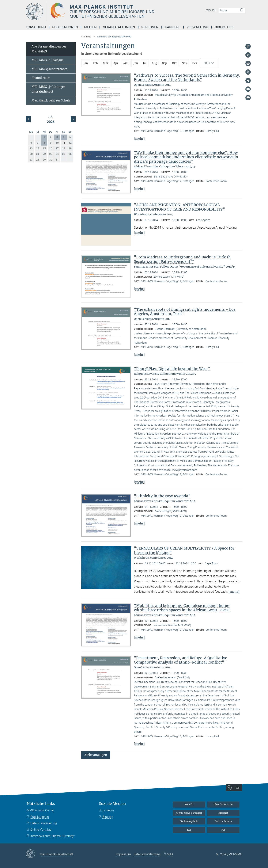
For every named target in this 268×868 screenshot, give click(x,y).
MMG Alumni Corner (40, 810)
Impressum (123, 854)
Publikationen (65, 27)
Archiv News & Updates (189, 813)
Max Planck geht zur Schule (51, 100)
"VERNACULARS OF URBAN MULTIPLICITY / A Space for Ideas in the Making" (184, 550)
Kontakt (189, 804)
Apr (116, 63)
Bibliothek (224, 27)
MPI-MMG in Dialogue (47, 60)
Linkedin (108, 810)
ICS (223, 830)
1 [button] (44, 137)
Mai (126, 63)
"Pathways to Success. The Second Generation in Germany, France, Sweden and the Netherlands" (187, 77)
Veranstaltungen (119, 27)
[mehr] (139, 139)
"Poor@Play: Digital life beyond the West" (172, 369)
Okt (174, 63)
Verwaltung (198, 27)
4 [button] (64, 137)
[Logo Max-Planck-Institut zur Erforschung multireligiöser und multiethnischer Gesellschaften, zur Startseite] (97, 11)
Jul (145, 63)
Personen (150, 27)
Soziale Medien (112, 804)
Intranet (223, 813)
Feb (95, 63)
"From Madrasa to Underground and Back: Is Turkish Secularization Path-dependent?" (182, 259)
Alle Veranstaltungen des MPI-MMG (49, 49)
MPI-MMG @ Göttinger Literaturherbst (48, 89)
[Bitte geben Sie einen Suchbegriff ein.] (228, 10)
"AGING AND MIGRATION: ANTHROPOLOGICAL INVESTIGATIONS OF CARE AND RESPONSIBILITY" (179, 207)
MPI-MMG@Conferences (49, 69)
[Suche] (241, 10)
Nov (184, 63)
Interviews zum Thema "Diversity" (53, 836)
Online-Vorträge (41, 830)
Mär (106, 63)
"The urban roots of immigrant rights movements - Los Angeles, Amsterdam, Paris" (185, 312)
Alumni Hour (41, 78)
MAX (170, 854)
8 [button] (44, 143)
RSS (189, 830)
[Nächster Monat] (28, 119)
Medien (90, 27)
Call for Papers (223, 821)
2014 (207, 63)
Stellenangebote (189, 821)
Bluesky (108, 817)
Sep (165, 63)
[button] (96, 755)
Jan (86, 63)
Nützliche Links (41, 804)
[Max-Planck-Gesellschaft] (33, 854)
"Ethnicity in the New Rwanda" (162, 496)
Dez (195, 63)
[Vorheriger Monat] (73, 119)
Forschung (36, 27)
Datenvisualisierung (44, 823)
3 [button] (57, 137)
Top (237, 788)
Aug (154, 63)
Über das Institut (223, 804)
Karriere (173, 27)
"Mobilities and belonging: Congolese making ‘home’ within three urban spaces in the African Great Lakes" (182, 608)
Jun (136, 63)
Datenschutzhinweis (147, 854)
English (211, 10)
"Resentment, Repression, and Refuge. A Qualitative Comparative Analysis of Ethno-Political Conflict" (180, 660)
